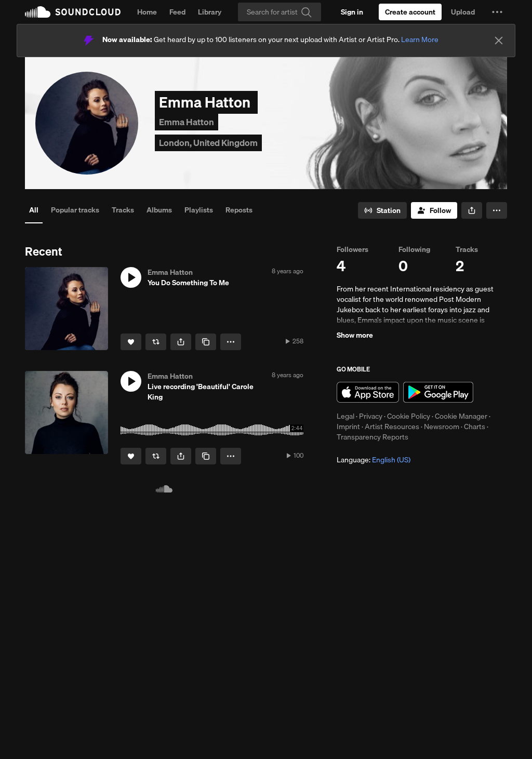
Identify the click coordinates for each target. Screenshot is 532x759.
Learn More (420, 39)
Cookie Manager (461, 416)
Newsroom (442, 427)
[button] (497, 12)
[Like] (131, 342)
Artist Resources (392, 427)
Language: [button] (374, 460)
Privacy (371, 416)
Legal (345, 416)
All (34, 210)
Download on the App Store (368, 392)
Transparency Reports (373, 437)
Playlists (199, 210)
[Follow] (434, 210)
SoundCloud (73, 12)
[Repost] (156, 342)
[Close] (499, 41)
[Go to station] (382, 210)
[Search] (280, 12)
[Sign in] (352, 12)
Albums (159, 210)
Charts (475, 427)
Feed (177, 12)
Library (210, 12)
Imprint (348, 427)
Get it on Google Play (438, 392)
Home (147, 12)
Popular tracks (75, 210)
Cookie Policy (409, 416)
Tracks (123, 210)
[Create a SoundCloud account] (410, 12)
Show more (355, 335)
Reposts (239, 210)
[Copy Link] (206, 342)
